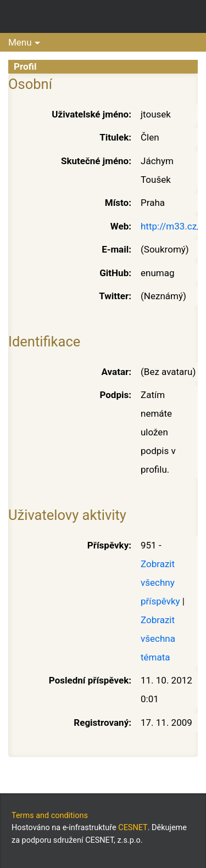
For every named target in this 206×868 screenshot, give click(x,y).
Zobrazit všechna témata (158, 639)
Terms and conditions (50, 816)
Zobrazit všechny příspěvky (160, 583)
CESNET (133, 828)
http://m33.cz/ (171, 226)
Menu (20, 42)
